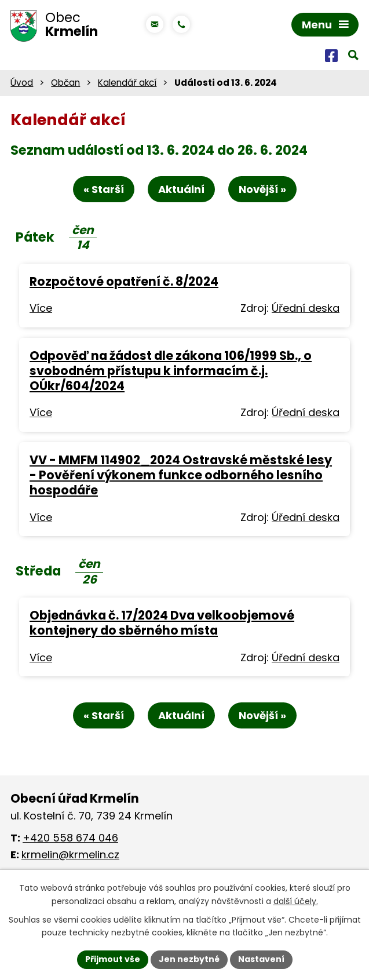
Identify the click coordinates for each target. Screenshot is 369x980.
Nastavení (261, 959)
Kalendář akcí (127, 83)
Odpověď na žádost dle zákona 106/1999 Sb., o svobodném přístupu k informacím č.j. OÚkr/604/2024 (171, 371)
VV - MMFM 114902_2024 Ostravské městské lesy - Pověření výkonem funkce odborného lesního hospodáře (181, 475)
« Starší (104, 189)
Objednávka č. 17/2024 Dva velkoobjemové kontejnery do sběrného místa (162, 623)
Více (41, 308)
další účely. (296, 901)
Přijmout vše (113, 959)
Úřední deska (306, 308)
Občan (65, 83)
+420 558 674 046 (70, 838)
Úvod (22, 83)
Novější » (262, 189)
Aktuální (181, 189)
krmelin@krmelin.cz (70, 855)
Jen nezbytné (189, 959)
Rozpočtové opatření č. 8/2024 (124, 281)
